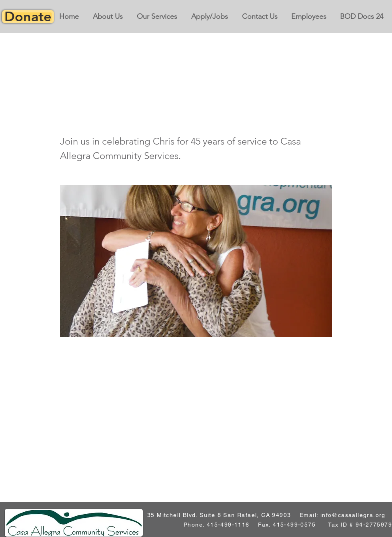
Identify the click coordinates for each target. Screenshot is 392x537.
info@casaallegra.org (353, 515)
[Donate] (28, 17)
